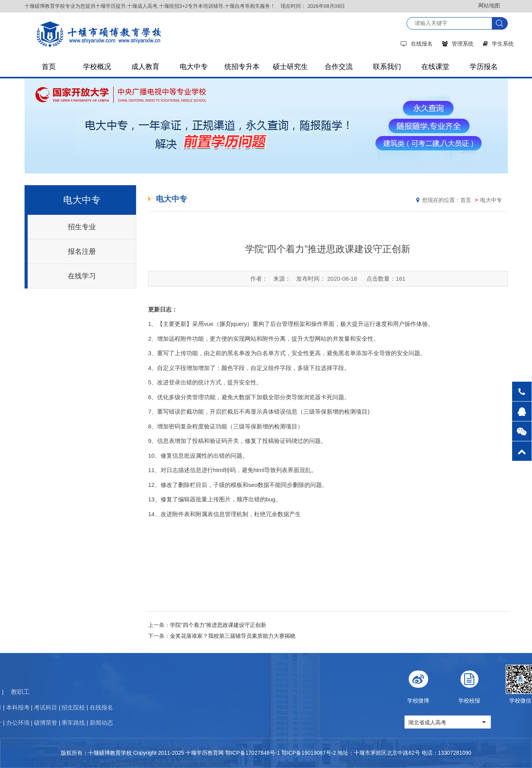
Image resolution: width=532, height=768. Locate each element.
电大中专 (194, 67)
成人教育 (145, 67)
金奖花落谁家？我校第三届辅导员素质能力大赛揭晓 (233, 636)
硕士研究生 (290, 67)
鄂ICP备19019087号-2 (309, 753)
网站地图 (489, 5)
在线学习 (82, 276)
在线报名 (417, 44)
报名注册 (82, 251)
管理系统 (458, 44)
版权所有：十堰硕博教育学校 (96, 753)
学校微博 (460, 684)
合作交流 (339, 67)
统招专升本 (242, 67)
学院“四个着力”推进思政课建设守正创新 (218, 625)
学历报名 (484, 67)
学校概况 (97, 67)
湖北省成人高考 (469, 722)
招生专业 (82, 227)
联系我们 (387, 67)
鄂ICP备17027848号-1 (253, 753)
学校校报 (511, 684)
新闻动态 (18, 723)
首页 (49, 67)
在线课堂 (435, 67)
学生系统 (498, 44)
